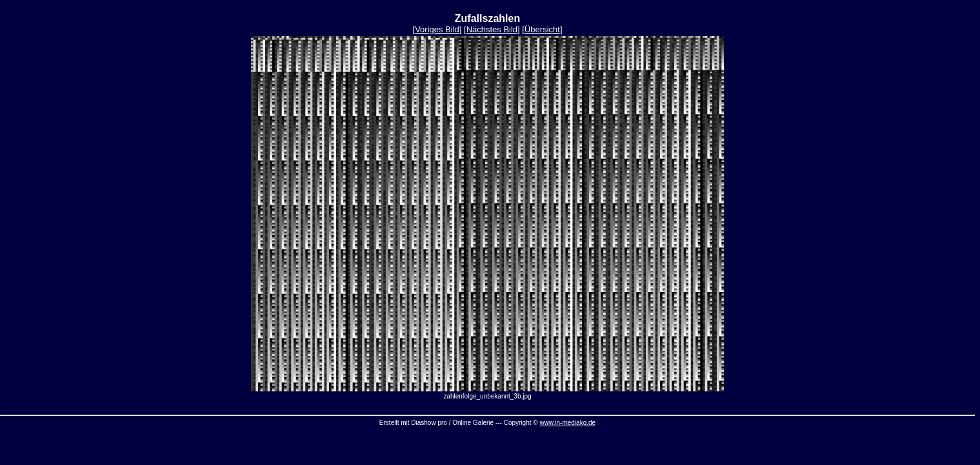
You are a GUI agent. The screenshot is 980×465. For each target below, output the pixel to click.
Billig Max (717, 437)
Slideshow (315, 437)
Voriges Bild (437, 29)
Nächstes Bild (492, 29)
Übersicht (542, 29)
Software (515, 437)
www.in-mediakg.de (567, 423)
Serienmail (415, 437)
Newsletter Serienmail (611, 437)
